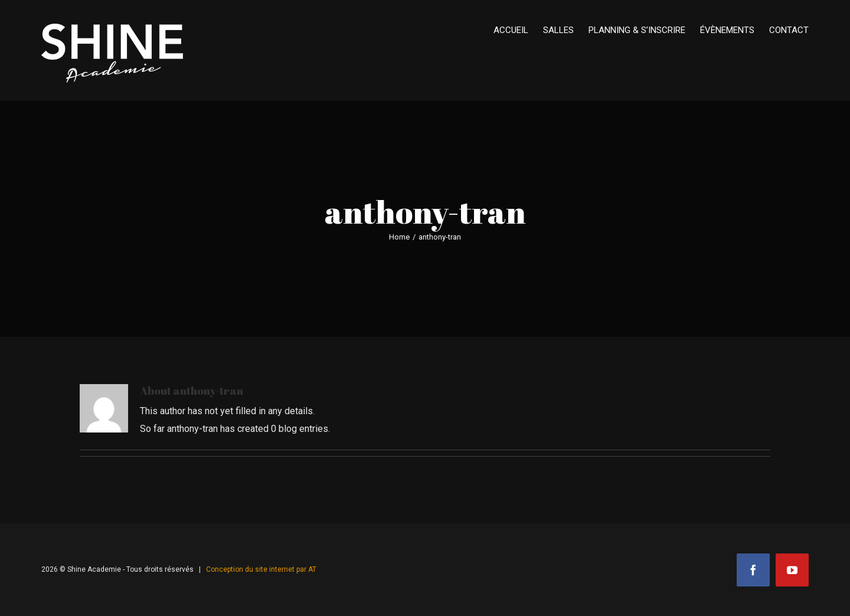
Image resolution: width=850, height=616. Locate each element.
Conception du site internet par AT (261, 569)
